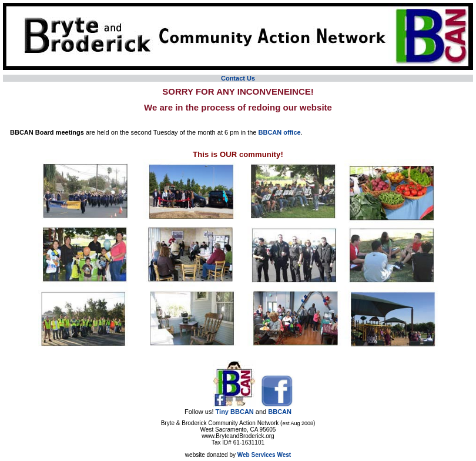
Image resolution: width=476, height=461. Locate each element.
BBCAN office (280, 132)
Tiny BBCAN (235, 412)
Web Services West (264, 455)
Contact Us (238, 78)
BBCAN (280, 412)
